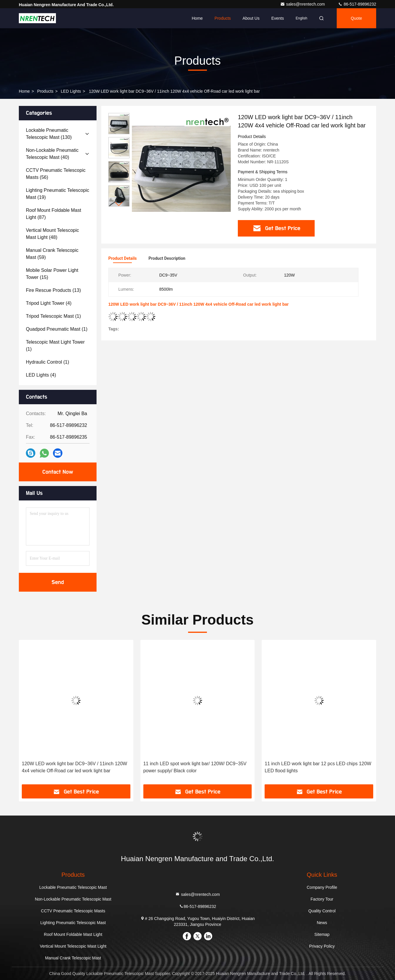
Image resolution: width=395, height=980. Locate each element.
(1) (53, 316)
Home (197, 18)
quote (356, 18)
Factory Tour (322, 899)
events (278, 18)
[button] (119, 204)
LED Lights (71, 91)
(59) (52, 254)
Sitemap (322, 934)
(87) (54, 214)
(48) (52, 234)
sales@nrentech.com (303, 4)
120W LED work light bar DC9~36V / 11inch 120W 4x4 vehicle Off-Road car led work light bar (74, 767)
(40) (52, 154)
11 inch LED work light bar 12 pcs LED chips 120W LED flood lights (318, 767)
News (322, 923)
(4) (49, 303)
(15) (52, 274)
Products (223, 18)
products (45, 91)
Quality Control (322, 911)
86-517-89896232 (357, 4)
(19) (58, 194)
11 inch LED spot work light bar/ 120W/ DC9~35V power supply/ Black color (195, 767)
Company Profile (322, 887)
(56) (56, 174)
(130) (49, 134)
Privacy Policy (322, 946)
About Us (251, 18)
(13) (53, 290)
